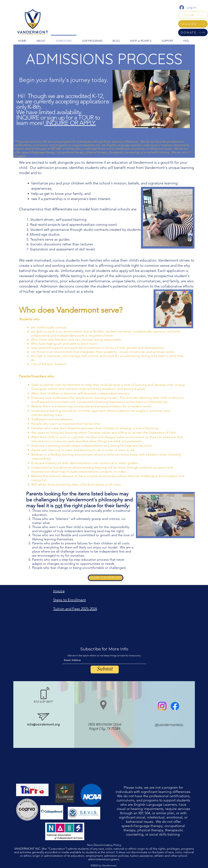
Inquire (59, 591)
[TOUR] (193, 15)
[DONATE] (193, 32)
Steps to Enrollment (70, 600)
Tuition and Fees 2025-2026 (75, 609)
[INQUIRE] (193, 24)
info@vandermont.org (43, 725)
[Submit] (105, 669)
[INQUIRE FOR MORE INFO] (106, 578)
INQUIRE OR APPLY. (70, 123)
